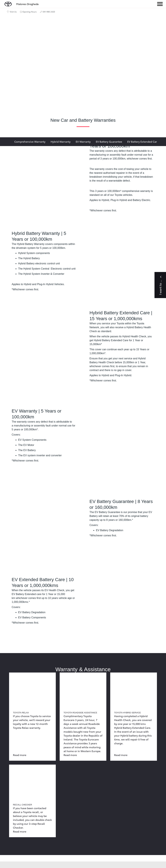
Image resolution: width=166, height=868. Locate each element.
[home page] (8, 3)
